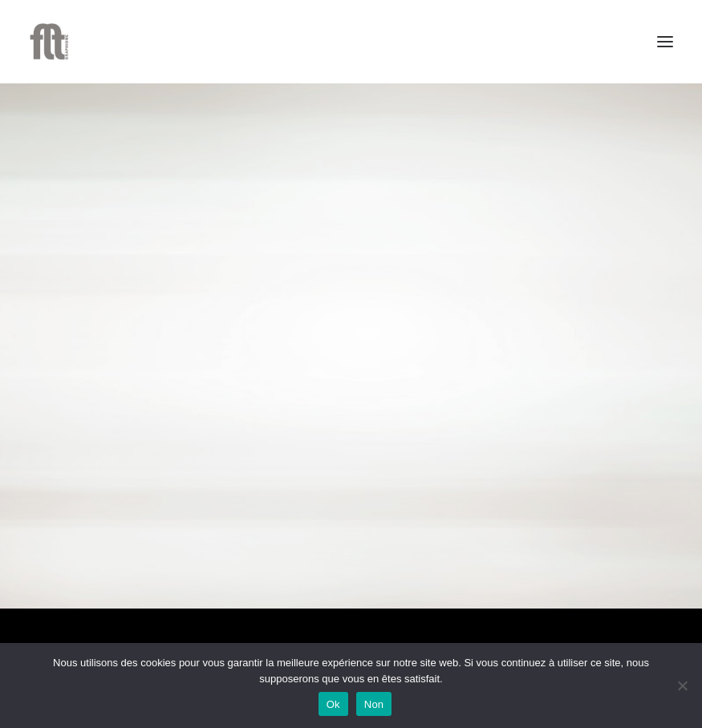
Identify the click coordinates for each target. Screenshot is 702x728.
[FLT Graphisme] (49, 42)
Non (374, 704)
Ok (333, 704)
